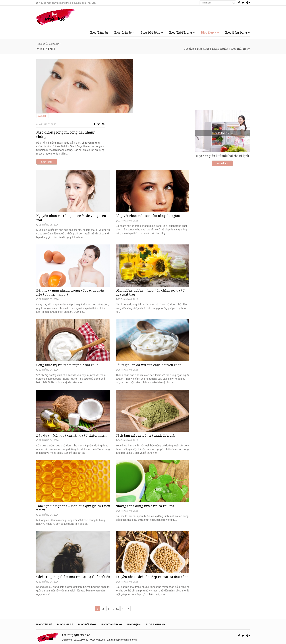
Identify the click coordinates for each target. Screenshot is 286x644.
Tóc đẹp (189, 49)
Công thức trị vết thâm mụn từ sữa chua (69, 336)
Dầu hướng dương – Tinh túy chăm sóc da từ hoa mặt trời (151, 256)
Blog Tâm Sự (99, 32)
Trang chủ (42, 44)
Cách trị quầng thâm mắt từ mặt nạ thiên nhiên (70, 574)
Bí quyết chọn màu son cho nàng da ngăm (149, 171)
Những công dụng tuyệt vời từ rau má (146, 493)
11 (117, 608)
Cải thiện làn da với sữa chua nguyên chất (149, 336)
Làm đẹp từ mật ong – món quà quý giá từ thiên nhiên (70, 495)
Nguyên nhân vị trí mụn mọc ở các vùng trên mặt (73, 173)
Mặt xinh (203, 49)
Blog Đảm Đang (237, 32)
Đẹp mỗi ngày (240, 49)
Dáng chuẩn (220, 49)
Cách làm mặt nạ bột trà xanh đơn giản (147, 414)
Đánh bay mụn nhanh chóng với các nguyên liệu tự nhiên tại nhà (72, 256)
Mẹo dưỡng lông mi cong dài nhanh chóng (151, 80)
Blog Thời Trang (182, 32)
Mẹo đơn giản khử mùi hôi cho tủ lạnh (222, 156)
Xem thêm (131, 108)
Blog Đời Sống (152, 32)
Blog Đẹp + (210, 32)
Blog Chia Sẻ (124, 32)
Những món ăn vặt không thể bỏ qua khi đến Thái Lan (66, 3)
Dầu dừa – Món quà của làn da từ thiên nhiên (73, 414)
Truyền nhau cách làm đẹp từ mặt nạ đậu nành (149, 574)
